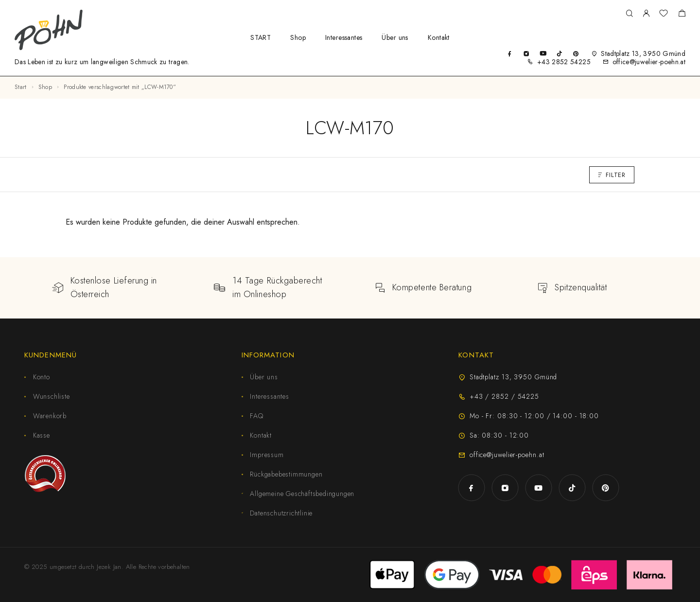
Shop (298, 37)
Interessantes (344, 37)
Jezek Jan (109, 567)
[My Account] (646, 14)
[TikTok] (559, 53)
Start (21, 87)
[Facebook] (510, 53)
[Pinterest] (576, 53)
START (261, 37)
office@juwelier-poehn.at (649, 62)
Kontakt (439, 37)
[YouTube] (543, 53)
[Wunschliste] (664, 15)
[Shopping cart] (682, 15)
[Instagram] (526, 53)
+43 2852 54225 (564, 62)
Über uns (395, 37)
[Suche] (629, 14)
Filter (612, 175)
